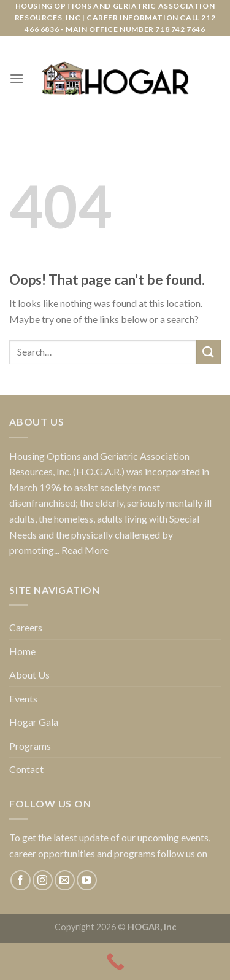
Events (23, 698)
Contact (26, 769)
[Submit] (209, 352)
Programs (30, 746)
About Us (29, 675)
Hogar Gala (34, 722)
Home (22, 651)
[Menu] (17, 78)
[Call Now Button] (115, 962)
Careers (26, 627)
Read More (85, 550)
